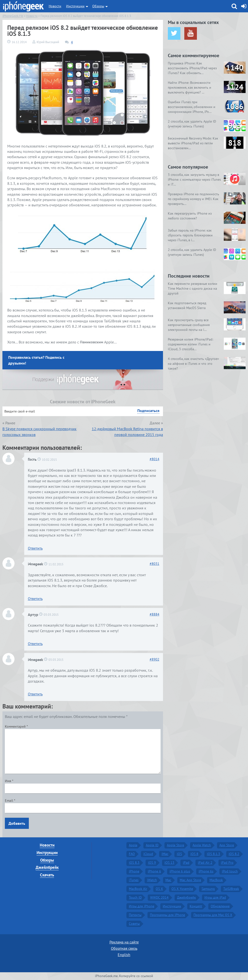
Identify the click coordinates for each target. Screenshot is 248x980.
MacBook (216, 880)
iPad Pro (227, 863)
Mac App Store (190, 880)
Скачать (47, 875)
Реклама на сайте (124, 942)
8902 (155, 659)
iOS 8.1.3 (213, 854)
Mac (168, 880)
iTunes (134, 880)
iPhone (134, 871)
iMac (165, 854)
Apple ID (152, 845)
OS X (159, 889)
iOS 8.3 (134, 863)
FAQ (132, 854)
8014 (155, 459)
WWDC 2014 (159, 897)
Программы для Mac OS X (213, 915)
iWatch (152, 880)
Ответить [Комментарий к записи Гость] (35, 548)
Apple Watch (202, 845)
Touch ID (135, 897)
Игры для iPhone (142, 906)
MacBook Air (138, 889)
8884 (155, 614)
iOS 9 (152, 863)
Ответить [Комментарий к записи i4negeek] (35, 599)
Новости (55, 6)
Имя (9, 781)
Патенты (135, 915)
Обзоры (98, 6)
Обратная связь (124, 948)
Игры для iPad (215, 897)
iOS (179, 854)
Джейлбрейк (47, 867)
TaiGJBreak (231, 889)
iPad (186, 863)
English (124, 955)
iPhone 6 (154, 871)
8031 (155, 564)
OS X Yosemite (182, 889)
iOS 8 (194, 854)
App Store (227, 845)
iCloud (148, 854)
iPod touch (230, 871)
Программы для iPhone (167, 915)
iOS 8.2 (234, 854)
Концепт (196, 906)
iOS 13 (169, 863)
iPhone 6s (206, 871)
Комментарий (16, 726)
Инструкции (75, 6)
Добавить (17, 823)
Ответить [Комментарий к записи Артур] (35, 644)
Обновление (220, 906)
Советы (134, 924)
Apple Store (175, 845)
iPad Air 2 (205, 863)
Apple (133, 845)
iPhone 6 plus (180, 871)
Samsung (208, 889)
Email (10, 801)
